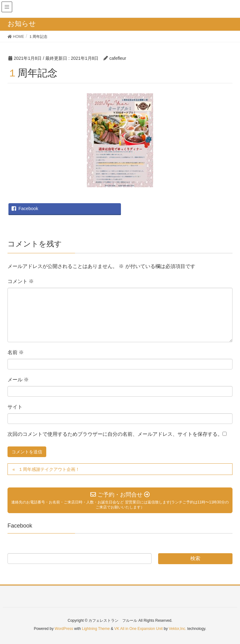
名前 (16, 352)
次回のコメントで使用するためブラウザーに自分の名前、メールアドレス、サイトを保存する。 (115, 434)
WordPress (64, 629)
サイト (15, 407)
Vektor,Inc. (177, 629)
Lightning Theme (96, 629)
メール (18, 380)
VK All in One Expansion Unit (139, 629)
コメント (21, 281)
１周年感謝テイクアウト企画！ (49, 469)
